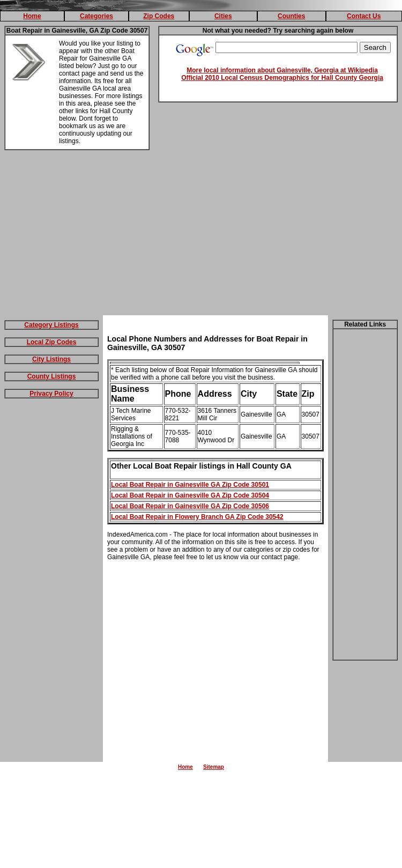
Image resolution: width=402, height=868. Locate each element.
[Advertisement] (201, 235)
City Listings (51, 359)
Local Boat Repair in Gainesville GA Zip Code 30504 (190, 495)
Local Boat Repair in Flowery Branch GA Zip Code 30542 (197, 517)
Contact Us (364, 16)
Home (32, 16)
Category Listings (51, 325)
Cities (223, 16)
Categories (96, 16)
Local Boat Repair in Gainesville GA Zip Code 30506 (190, 506)
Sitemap (214, 767)
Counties (291, 16)
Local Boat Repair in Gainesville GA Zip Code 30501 (190, 485)
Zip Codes (159, 16)
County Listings (52, 376)
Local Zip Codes (52, 342)
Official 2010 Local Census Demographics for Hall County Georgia (282, 78)
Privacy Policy (51, 394)
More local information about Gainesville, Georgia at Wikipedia (282, 70)
